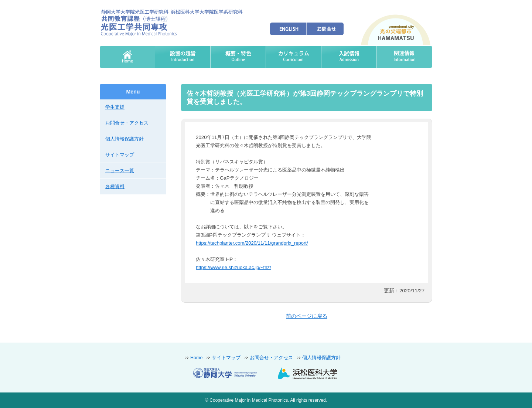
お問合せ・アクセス (127, 123)
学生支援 (115, 107)
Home (196, 358)
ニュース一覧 (120, 171)
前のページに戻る (307, 316)
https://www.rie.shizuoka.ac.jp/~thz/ (233, 267)
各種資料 (115, 186)
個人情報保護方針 (125, 139)
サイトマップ (120, 155)
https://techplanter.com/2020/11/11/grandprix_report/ (252, 243)
